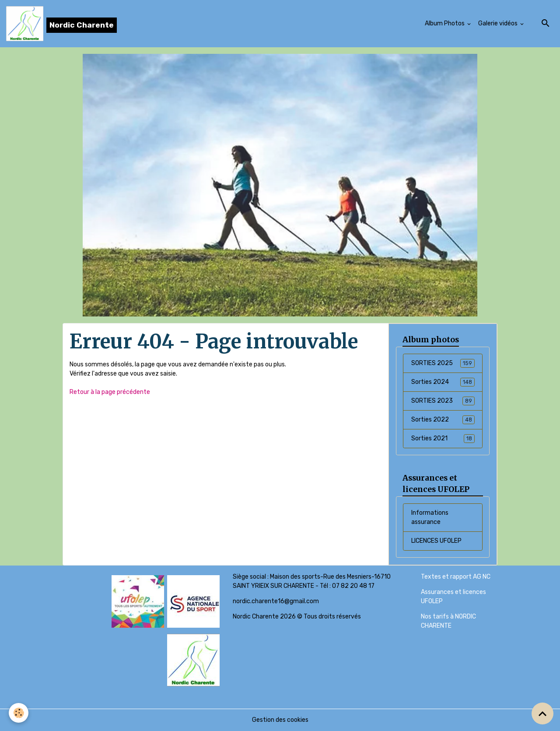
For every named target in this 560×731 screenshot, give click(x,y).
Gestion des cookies (280, 720)
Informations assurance (430, 517)
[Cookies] (19, 713)
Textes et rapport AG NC (456, 577)
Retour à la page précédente (110, 392)
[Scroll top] (542, 713)
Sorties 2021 (443, 439)
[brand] (61, 24)
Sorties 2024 (443, 382)
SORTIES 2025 (443, 363)
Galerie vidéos (499, 23)
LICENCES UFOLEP (436, 541)
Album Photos (445, 23)
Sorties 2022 (443, 420)
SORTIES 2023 (443, 401)
